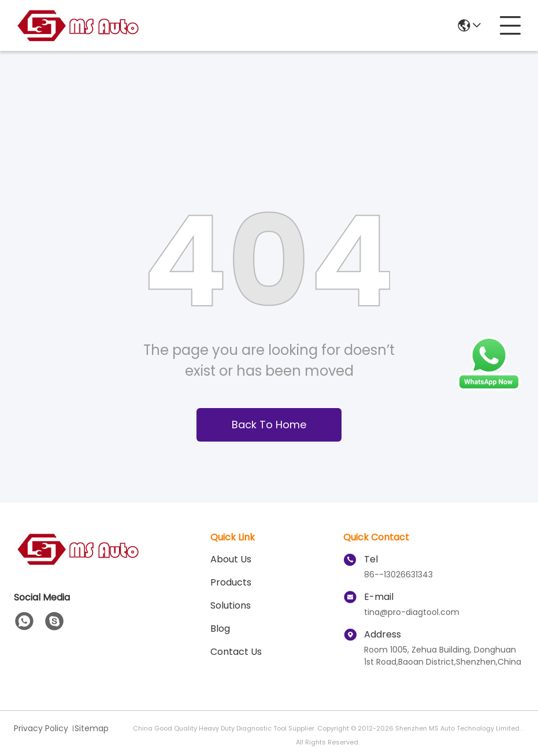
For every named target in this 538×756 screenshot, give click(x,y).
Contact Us (236, 652)
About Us (231, 559)
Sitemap (92, 728)
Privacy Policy (41, 728)
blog (220, 629)
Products (231, 582)
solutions (231, 605)
